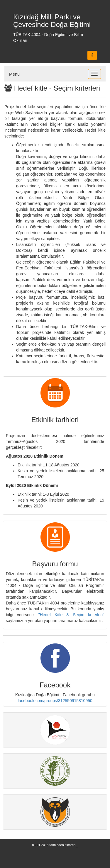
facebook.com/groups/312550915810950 (55, 701)
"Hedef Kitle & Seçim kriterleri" (71, 615)
